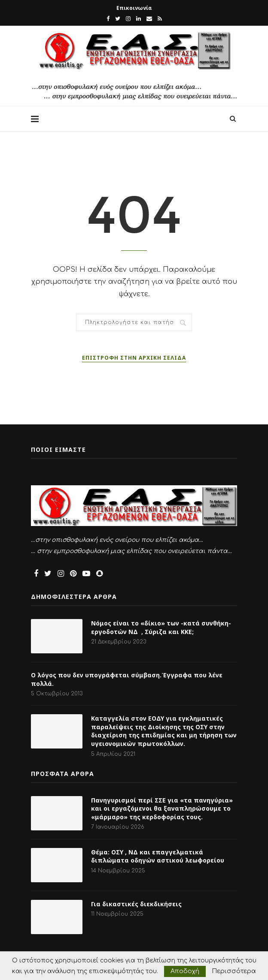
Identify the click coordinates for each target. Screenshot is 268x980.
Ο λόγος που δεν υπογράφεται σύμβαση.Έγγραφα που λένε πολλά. (127, 679)
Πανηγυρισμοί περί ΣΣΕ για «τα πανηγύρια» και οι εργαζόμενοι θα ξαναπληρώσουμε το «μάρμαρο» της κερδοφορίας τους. (162, 809)
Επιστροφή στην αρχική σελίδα (134, 358)
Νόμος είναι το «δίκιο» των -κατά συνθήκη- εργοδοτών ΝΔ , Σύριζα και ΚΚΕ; (161, 627)
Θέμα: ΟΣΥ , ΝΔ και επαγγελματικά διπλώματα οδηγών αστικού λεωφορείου (158, 856)
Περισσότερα (234, 971)
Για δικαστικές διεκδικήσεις (136, 904)
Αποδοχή (185, 971)
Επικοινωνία (134, 8)
